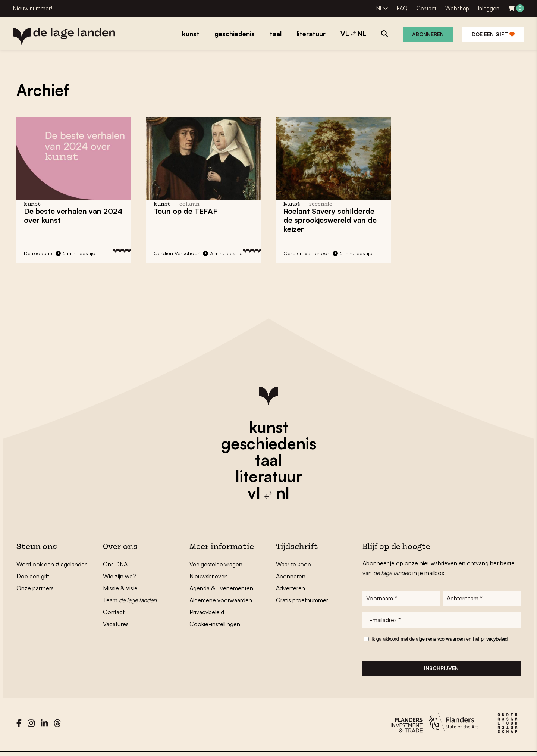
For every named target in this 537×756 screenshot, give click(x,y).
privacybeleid (494, 642)
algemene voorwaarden (440, 642)
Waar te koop (293, 564)
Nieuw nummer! (33, 8)
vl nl (268, 493)
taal (268, 460)
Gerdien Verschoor (177, 253)
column (189, 204)
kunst (268, 427)
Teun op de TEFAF (186, 211)
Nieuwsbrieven (209, 576)
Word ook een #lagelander (51, 564)
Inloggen (489, 8)
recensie (321, 204)
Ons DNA (115, 564)
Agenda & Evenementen (221, 588)
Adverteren (291, 588)
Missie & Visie (120, 588)
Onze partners (35, 588)
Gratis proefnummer (302, 600)
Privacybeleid (207, 612)
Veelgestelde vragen (216, 564)
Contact (426, 8)
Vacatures (116, 624)
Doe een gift (493, 34)
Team (130, 600)
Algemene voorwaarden (221, 600)
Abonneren (428, 34)
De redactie (38, 253)
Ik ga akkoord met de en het (439, 642)
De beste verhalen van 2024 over (73, 215)
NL (379, 8)
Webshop (457, 8)
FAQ (402, 8)
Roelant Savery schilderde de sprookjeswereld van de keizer (330, 220)
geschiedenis (269, 443)
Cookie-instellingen (215, 624)
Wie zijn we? (120, 576)
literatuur (269, 476)
